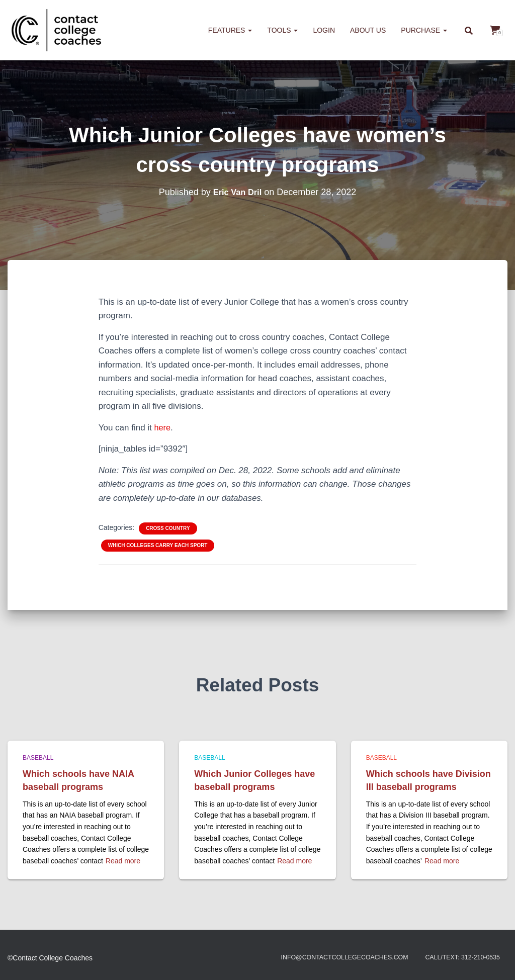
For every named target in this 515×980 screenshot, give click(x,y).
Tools (282, 30)
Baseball (38, 758)
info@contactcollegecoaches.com (326, 958)
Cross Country (168, 528)
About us (368, 30)
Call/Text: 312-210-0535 (458, 958)
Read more (123, 861)
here (163, 428)
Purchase (424, 30)
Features (230, 30)
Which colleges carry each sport (158, 545)
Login (324, 30)
